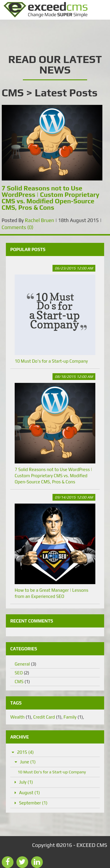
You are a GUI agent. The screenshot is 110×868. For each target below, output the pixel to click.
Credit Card (47, 717)
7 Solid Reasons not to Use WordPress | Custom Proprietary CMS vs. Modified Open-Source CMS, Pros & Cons (55, 429)
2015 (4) (25, 752)
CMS (22, 682)
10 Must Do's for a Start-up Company (55, 314)
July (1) (26, 782)
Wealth (21, 717)
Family (73, 717)
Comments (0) (18, 227)
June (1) (28, 762)
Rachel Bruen (40, 220)
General (26, 664)
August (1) (29, 793)
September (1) (33, 803)
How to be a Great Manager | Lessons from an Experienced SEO (55, 546)
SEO (22, 673)
